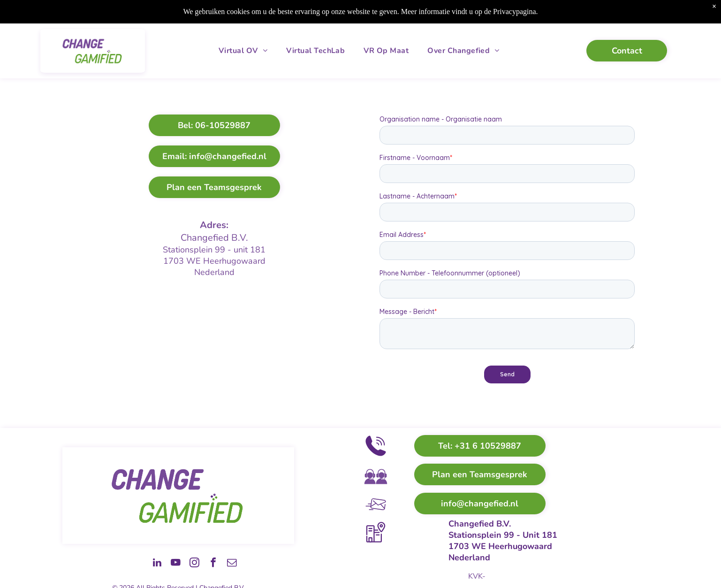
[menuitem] (243, 51)
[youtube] (154, 563)
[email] (229, 563)
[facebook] (204, 563)
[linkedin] (129, 563)
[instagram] (179, 563)
